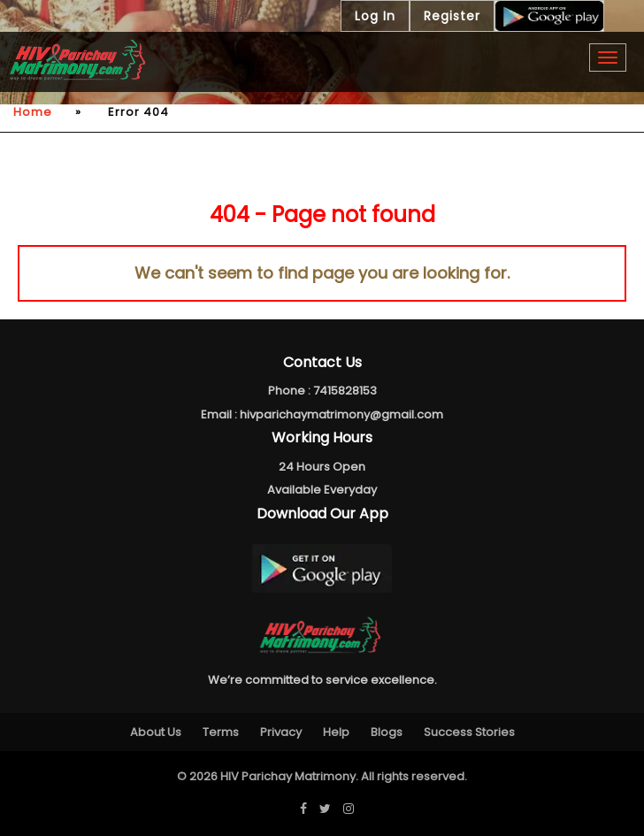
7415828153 (345, 391)
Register (452, 16)
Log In (375, 16)
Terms (221, 732)
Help (336, 732)
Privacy (281, 732)
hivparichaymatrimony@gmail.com (341, 414)
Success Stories (469, 732)
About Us (156, 732)
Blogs (387, 732)
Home (33, 112)
